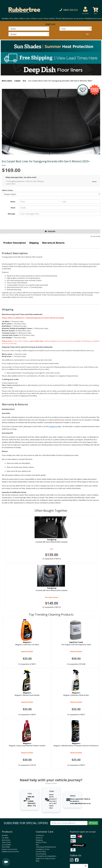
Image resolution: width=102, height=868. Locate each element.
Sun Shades (6, 845)
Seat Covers (6, 842)
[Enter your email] (69, 823)
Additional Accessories (10, 851)
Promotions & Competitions (46, 856)
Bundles (5, 835)
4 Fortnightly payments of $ (52, 183)
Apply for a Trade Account (46, 858)
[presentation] (38, 223)
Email (13, 208)
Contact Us (53, 426)
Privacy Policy (41, 851)
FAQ (37, 845)
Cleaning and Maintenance (46, 847)
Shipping (34, 243)
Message (12, 214)
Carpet (17, 81)
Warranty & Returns (53, 243)
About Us (39, 838)
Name (13, 202)
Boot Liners (7, 81)
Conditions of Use (43, 849)
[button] (69, 10)
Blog (37, 861)
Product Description (15, 243)
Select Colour (7, 190)
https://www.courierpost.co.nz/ (13, 385)
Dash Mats (62, 18)
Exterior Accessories (10, 849)
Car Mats (5, 838)
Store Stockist (41, 854)
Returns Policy (41, 842)
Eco (24, 81)
